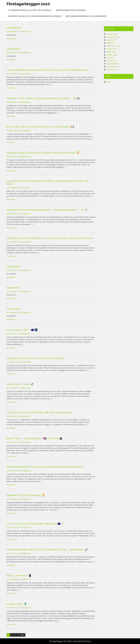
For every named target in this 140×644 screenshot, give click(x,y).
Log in (109, 82)
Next (22, 635)
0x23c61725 (13, 288)
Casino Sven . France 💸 (20, 384)
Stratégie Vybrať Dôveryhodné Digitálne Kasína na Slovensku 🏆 (43, 153)
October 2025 (112, 34)
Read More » (11, 38)
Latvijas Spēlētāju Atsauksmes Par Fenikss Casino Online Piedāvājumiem (48, 70)
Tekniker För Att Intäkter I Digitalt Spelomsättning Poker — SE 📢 (43, 98)
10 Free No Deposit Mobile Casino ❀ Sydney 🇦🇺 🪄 (35, 524)
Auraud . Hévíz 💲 (17, 604)
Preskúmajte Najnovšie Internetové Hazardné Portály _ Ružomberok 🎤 (47, 550)
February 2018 (112, 69)
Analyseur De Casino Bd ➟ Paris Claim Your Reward (36, 358)
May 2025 (110, 43)
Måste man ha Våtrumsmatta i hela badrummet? (86, 16)
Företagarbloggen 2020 (28, 4)
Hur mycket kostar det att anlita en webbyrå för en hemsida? (35, 16)
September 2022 (113, 46)
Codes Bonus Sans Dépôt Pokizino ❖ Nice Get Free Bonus (40, 412)
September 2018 (113, 67)
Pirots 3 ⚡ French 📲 (19, 575)
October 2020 (112, 55)
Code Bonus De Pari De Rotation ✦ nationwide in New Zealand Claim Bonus (50, 238)
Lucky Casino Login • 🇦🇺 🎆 (22, 330)
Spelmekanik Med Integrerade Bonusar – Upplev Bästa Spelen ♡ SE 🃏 (47, 210)
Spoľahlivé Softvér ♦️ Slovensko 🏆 (26, 495)
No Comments (12, 31)
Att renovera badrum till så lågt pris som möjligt (30, 10)
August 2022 (111, 49)
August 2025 (111, 40)
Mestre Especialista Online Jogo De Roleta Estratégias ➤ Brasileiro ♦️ (45, 467)
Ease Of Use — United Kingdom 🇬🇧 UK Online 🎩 (34, 438)
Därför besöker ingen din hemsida (71, 10)
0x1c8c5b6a (13, 266)
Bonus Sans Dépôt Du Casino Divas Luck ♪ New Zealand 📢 (40, 127)
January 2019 (112, 61)
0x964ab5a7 (14, 49)
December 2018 (113, 64)
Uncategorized (25, 31)
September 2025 (113, 37)
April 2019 (110, 58)
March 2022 (111, 52)
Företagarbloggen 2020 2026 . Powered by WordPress (70, 641)
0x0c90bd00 (14, 28)
